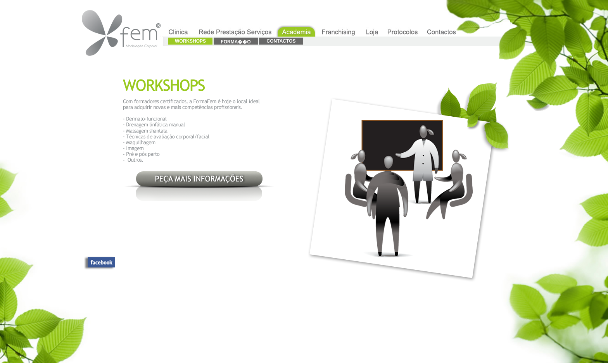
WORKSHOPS (190, 41)
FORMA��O (236, 42)
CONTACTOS (281, 41)
